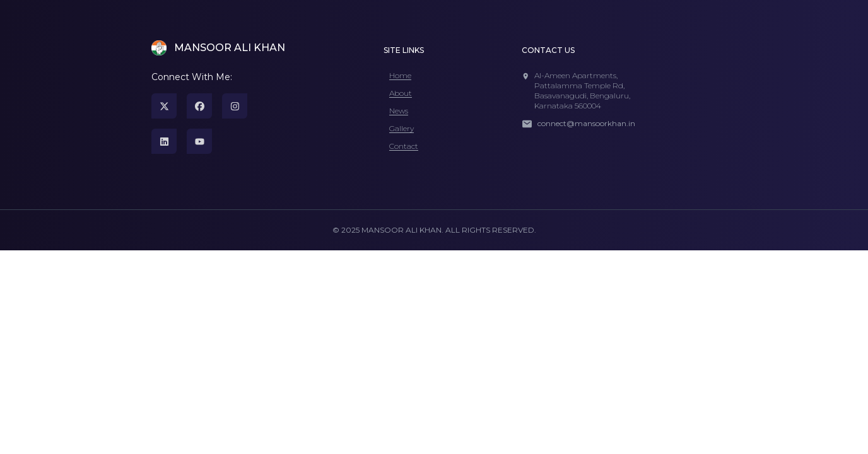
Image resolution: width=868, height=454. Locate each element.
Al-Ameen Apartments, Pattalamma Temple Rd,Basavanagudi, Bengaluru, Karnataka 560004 (582, 90)
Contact (404, 146)
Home (400, 75)
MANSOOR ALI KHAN (230, 48)
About (401, 93)
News (399, 111)
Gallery (402, 128)
